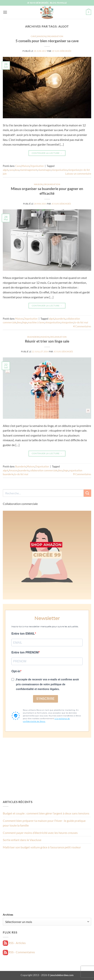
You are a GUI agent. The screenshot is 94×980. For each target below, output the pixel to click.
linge (25, 322)
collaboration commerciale (44, 470)
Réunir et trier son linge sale (47, 341)
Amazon (13, 470)
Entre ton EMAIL (23, 634)
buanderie (60, 319)
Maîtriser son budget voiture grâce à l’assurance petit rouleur (42, 847)
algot (6, 170)
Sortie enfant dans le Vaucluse (22, 840)
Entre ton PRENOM (25, 652)
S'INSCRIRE (45, 699)
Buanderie (34, 337)
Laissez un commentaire (78, 174)
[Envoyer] (87, 493)
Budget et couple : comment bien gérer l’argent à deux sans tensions (46, 813)
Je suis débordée (62, 51)
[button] (5, 12)
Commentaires (82, 326)
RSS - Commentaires (19, 952)
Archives (8, 915)
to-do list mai (81, 322)
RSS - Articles (14, 943)
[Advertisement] (47, 769)
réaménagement (28, 170)
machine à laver (36, 322)
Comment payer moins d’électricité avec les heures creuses (40, 833)
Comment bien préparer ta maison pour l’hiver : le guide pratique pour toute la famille (44, 823)
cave (11, 170)
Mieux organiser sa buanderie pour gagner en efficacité (47, 191)
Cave (34, 36)
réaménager (44, 170)
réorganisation (59, 170)
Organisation (55, 36)
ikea (17, 170)
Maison (41, 36)
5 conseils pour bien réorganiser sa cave (47, 41)
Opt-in (16, 671)
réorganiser (74, 170)
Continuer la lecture (47, 153)
